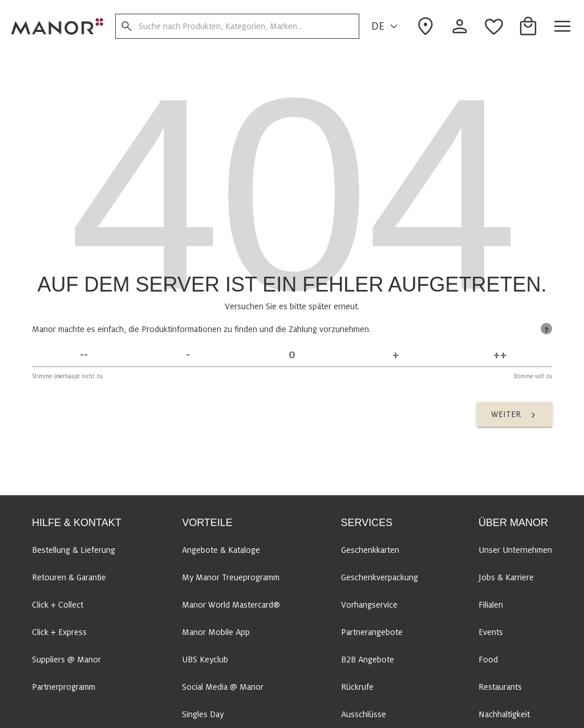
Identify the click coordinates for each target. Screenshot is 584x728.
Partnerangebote (372, 632)
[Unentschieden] (292, 355)
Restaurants (500, 687)
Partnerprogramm (64, 687)
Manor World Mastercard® (231, 605)
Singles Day (203, 714)
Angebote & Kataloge (221, 550)
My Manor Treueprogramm (231, 577)
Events (491, 632)
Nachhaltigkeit (504, 714)
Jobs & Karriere (506, 577)
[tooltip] (546, 329)
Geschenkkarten (370, 550)
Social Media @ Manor (223, 687)
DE (386, 27)
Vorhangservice (369, 605)
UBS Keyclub (205, 660)
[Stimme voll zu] (500, 355)
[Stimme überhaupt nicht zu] (84, 355)
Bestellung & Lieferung (74, 550)
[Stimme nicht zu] (188, 355)
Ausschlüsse (364, 714)
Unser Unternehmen (515, 550)
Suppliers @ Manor (66, 660)
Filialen (491, 605)
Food (488, 660)
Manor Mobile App (216, 632)
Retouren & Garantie (69, 577)
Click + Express (59, 632)
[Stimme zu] (396, 355)
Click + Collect (58, 605)
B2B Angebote (368, 660)
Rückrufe (357, 687)
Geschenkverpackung (380, 577)
